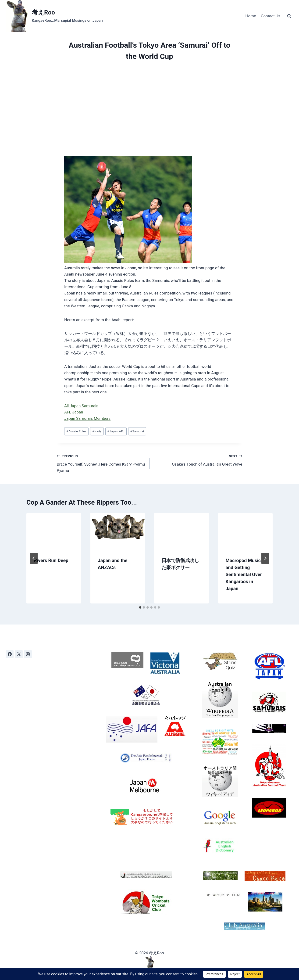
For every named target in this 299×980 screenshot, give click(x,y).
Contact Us (270, 16)
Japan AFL (116, 431)
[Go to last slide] (34, 558)
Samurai (137, 431)
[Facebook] (10, 654)
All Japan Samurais (81, 406)
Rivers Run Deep (51, 560)
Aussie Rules (76, 431)
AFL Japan (74, 412)
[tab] (140, 607)
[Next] (265, 558)
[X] (19, 654)
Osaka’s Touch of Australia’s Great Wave (198, 460)
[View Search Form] (289, 16)
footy (97, 431)
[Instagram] (28, 654)
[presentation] (54, 531)
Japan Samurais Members (87, 418)
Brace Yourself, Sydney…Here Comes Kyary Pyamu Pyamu (101, 463)
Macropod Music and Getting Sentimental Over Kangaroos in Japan (244, 574)
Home (251, 16)
